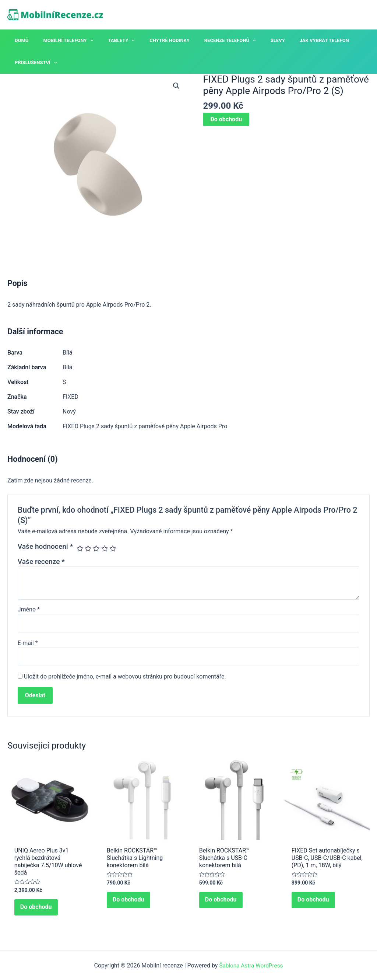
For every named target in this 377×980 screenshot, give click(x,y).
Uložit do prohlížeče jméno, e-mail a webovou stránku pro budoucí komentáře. (125, 678)
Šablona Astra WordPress (251, 965)
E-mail (28, 644)
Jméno (29, 609)
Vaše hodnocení (45, 546)
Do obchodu (226, 119)
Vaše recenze (41, 562)
